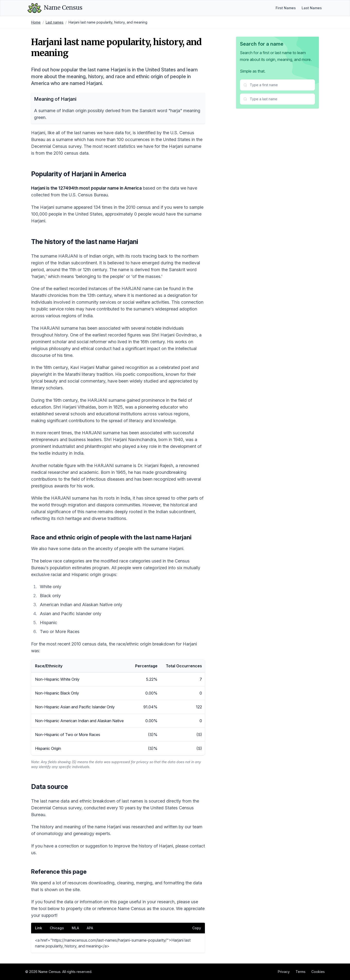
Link (39, 928)
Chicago (57, 928)
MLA (75, 928)
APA (90, 928)
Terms (301, 972)
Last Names (312, 8)
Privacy (284, 972)
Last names (55, 22)
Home (36, 22)
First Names (286, 8)
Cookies (318, 972)
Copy (197, 928)
